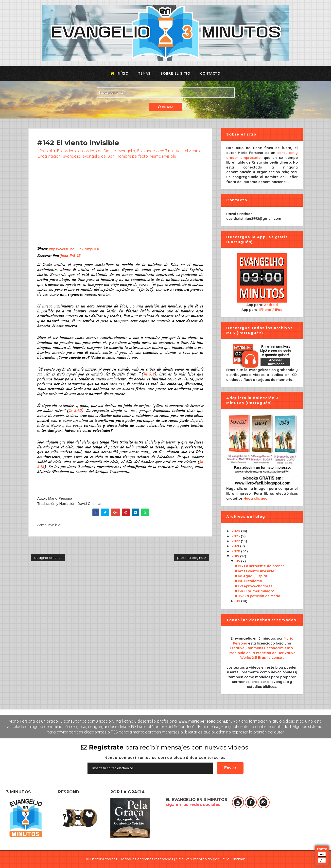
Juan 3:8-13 (70, 256)
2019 (236, 556)
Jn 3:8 (149, 374)
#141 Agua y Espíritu (252, 576)
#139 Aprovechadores (254, 586)
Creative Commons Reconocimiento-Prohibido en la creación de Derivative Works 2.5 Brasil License (262, 653)
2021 (236, 546)
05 (238, 561)
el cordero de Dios (95, 151)
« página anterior (48, 558)
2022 (236, 541)
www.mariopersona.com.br (205, 721)
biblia (50, 151)
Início (120, 73)
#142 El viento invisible (255, 571)
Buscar (165, 107)
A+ (322, 854)
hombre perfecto (132, 156)
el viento (192, 151)
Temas (144, 73)
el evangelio (124, 151)
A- (322, 860)
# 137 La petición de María (258, 596)
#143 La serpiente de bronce (260, 566)
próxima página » (192, 558)
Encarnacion (49, 156)
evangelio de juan (99, 156)
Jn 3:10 (75, 410)
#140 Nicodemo (248, 581)
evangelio (72, 156)
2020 (236, 551)
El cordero (67, 151)
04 (238, 601)
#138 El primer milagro (255, 591)
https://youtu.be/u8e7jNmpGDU (75, 249)
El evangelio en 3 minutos (160, 151)
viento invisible (163, 156)
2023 (236, 536)
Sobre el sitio (175, 73)
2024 (236, 531)
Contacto (210, 73)
